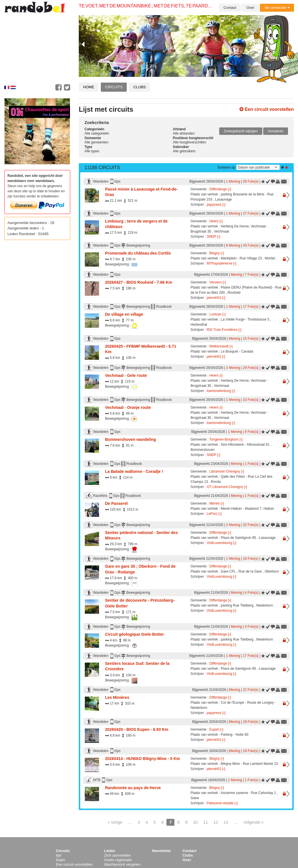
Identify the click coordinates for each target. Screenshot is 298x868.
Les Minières (117, 697)
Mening (236, 275)
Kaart (61, 860)
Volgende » (253, 822)
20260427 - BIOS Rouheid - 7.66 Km (139, 282)
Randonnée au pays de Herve (133, 788)
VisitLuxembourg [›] (221, 543)
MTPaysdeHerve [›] (221, 263)
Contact (230, 8)
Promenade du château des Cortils (138, 253)
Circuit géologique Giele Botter (134, 634)
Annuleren (276, 131)
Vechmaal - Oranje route (128, 407)
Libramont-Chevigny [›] (227, 471)
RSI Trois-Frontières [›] (224, 330)
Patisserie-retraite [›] (222, 803)
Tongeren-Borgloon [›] (226, 439)
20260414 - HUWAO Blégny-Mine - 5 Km (142, 759)
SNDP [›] (213, 237)
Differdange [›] (220, 189)
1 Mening (233, 181)
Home (89, 87)
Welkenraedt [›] (221, 346)
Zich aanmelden (118, 855)
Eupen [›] (217, 729)
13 (226, 822)
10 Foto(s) (251, 400)
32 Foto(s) (251, 525)
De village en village (124, 314)
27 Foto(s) (251, 213)
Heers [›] (216, 221)
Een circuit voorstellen (267, 109)
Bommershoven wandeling (130, 439)
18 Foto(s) (251, 559)
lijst (59, 855)
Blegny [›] (217, 253)
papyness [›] (216, 205)
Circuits (114, 87)
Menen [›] (217, 503)
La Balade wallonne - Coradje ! (134, 471)
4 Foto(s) (252, 593)
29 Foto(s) (251, 181)
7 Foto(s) (252, 275)
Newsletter (162, 851)
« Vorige (115, 822)
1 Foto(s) (252, 464)
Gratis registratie (118, 860)
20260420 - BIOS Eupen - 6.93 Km (137, 729)
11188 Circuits (102, 168)
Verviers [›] (218, 282)
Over (250, 8)
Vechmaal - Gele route (126, 375)
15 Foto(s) (251, 339)
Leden (110, 851)
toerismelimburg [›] (221, 391)
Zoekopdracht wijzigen (241, 131)
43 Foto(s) (251, 245)
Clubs (139, 87)
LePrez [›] (214, 514)
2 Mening (233, 368)
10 (196, 822)
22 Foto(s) (251, 690)
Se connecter (277, 8)
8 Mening (233, 245)
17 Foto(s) (251, 307)
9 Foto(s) (252, 432)
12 (216, 822)
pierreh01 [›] (216, 298)
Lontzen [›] (218, 314)
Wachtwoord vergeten (122, 864)
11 (206, 822)
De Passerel (116, 503)
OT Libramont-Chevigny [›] (227, 487)
